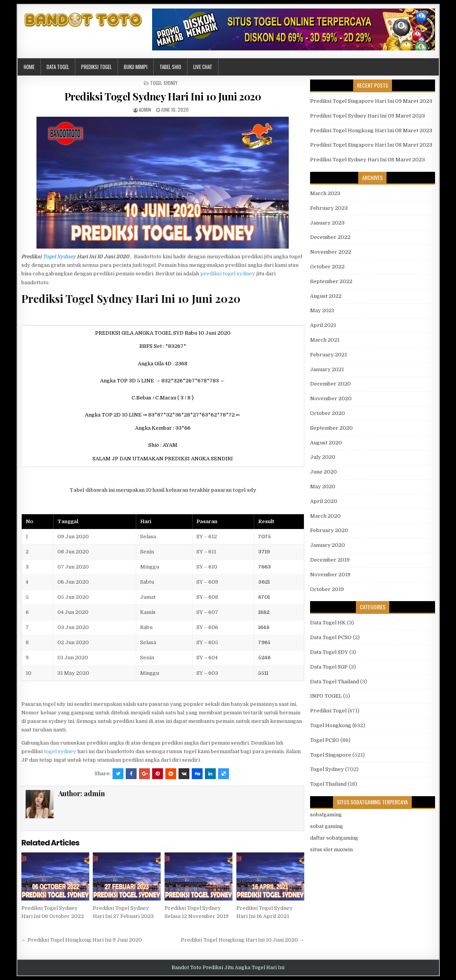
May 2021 (322, 310)
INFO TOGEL (326, 696)
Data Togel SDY (329, 652)
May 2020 (323, 487)
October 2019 (327, 589)
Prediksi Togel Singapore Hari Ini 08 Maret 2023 (371, 145)
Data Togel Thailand (335, 682)
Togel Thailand (328, 784)
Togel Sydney (164, 83)
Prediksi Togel (96, 67)
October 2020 (328, 413)
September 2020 (331, 428)
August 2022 (326, 296)
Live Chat (203, 67)
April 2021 (323, 325)
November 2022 (331, 252)
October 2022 (327, 267)
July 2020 (323, 457)
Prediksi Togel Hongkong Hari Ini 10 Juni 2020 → (243, 940)
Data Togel (58, 67)
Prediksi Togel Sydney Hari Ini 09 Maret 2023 (368, 116)
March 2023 (325, 193)
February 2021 (329, 355)
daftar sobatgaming (334, 838)
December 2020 (330, 384)
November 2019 (330, 575)
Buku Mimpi (136, 67)
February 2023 (329, 208)
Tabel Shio (170, 67)
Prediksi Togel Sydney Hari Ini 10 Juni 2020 (163, 96)
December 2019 (330, 560)
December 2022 (330, 237)
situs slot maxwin (331, 850)
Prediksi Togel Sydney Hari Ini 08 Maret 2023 (368, 160)
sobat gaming (327, 826)
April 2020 (324, 501)
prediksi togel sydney (228, 274)
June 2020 (323, 472)
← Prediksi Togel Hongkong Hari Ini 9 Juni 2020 (82, 940)
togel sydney (60, 751)
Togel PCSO (325, 740)
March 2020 (325, 516)
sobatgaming (326, 815)
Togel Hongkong (331, 725)
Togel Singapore (331, 755)
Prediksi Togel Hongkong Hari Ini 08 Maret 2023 (371, 130)
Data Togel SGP (329, 667)
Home (29, 67)
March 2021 (325, 340)
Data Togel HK (328, 623)
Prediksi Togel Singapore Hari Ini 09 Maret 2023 (371, 101)
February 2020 (329, 530)
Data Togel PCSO (331, 637)
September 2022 (331, 281)
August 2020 (326, 443)
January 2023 (327, 223)
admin (145, 110)
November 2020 (331, 398)
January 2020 (328, 545)
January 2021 (327, 369)
